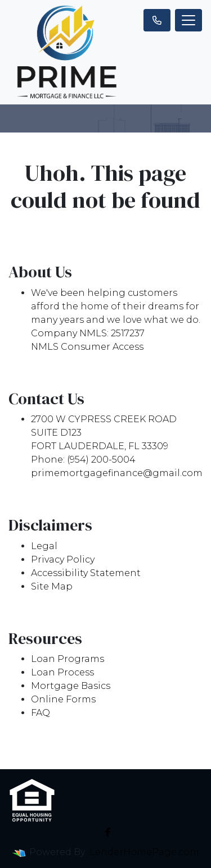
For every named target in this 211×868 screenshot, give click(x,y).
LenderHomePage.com (144, 852)
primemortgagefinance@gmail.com (117, 473)
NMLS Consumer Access (87, 347)
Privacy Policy (63, 559)
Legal (44, 546)
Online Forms (63, 699)
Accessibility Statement (86, 573)
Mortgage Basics (71, 686)
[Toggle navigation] (188, 20)
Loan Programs (68, 659)
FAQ (41, 713)
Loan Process (62, 672)
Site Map (52, 586)
